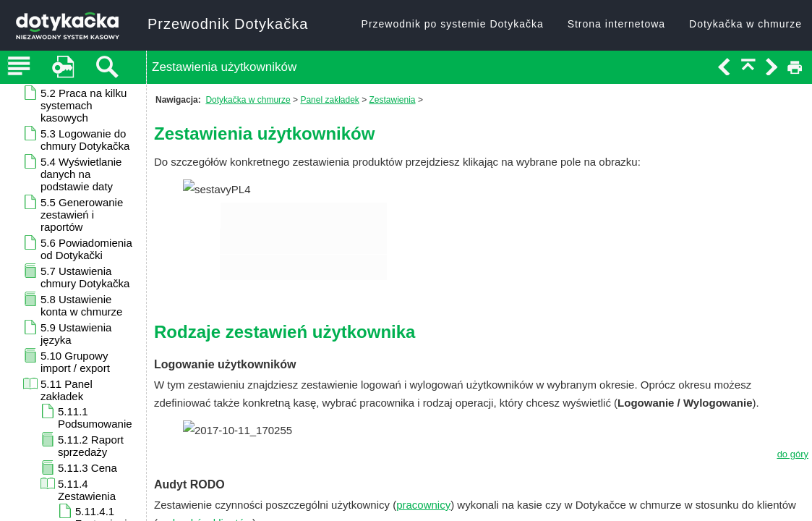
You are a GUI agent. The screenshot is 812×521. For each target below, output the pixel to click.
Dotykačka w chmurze (745, 24)
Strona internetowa (617, 24)
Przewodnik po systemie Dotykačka (453, 24)
